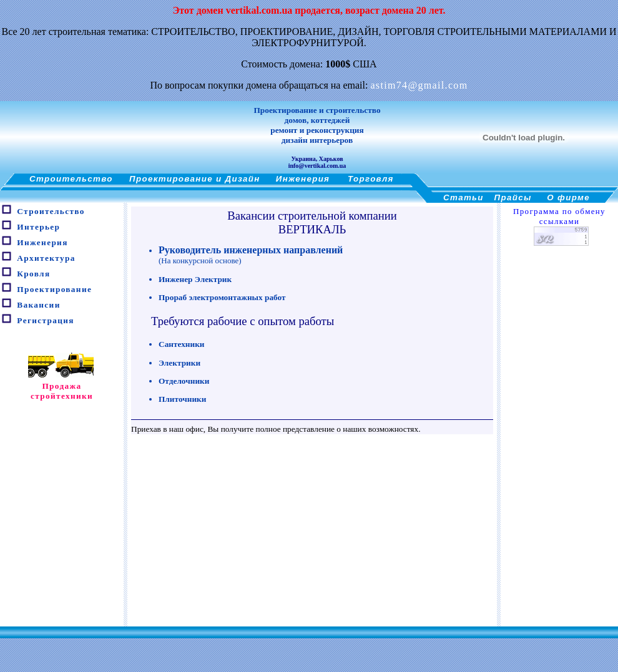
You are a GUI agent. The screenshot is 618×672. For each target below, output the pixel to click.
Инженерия (303, 179)
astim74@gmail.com (419, 85)
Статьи (463, 197)
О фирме (568, 197)
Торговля (371, 179)
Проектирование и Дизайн (195, 179)
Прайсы (513, 197)
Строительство (71, 179)
